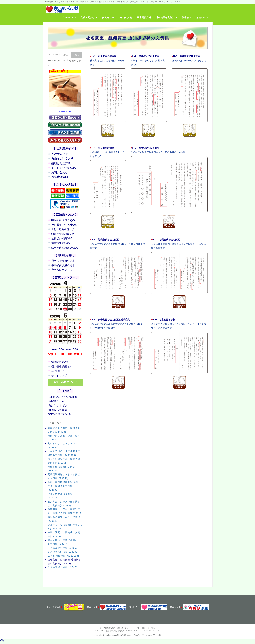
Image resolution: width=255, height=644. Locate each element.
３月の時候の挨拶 (63, 567)
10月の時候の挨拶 (63, 556)
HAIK (159, 635)
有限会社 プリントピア (126, 628)
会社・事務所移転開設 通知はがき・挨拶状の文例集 (64, 486)
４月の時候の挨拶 (63, 548)
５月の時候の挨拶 (63, 552)
